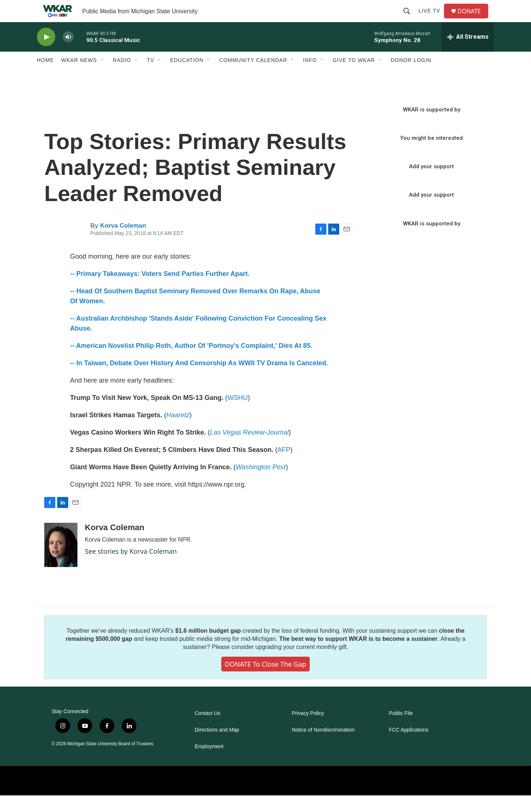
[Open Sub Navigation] (103, 77)
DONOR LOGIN (411, 77)
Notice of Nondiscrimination (323, 747)
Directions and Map (217, 747)
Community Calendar (253, 77)
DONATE (474, 19)
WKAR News (79, 77)
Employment (209, 763)
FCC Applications (409, 747)
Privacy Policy (308, 730)
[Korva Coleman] (61, 562)
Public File (401, 730)
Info (310, 77)
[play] (46, 54)
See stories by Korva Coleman (131, 568)
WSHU (238, 414)
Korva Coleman (123, 242)
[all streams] (468, 53)
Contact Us (207, 730)
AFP (284, 466)
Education (187, 77)
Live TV (432, 19)
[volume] (68, 54)
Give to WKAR (354, 77)
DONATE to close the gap (266, 681)
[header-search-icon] (410, 19)
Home (45, 77)
